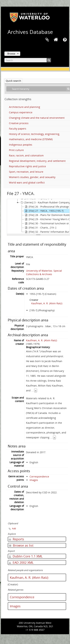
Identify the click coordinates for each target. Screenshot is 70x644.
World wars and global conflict (27, 183)
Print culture (16, 150)
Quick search (13, 81)
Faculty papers (18, 129)
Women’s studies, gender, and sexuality (32, 177)
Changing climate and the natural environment (37, 118)
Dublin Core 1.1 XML (26, 556)
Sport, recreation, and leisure (26, 172)
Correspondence (39, 476)
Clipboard (47, 40)
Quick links (65, 40)
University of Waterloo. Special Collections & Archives (44, 272)
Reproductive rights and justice (27, 166)
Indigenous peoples (21, 145)
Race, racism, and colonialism (26, 155)
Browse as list (21, 545)
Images (34, 480)
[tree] (38, 216)
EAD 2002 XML (21, 562)
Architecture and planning (25, 107)
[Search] (28, 60)
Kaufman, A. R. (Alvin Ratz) (47, 303)
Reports (16, 539)
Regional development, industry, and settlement (37, 161)
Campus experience (21, 112)
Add (14, 529)
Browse (11, 54)
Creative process (19, 123)
